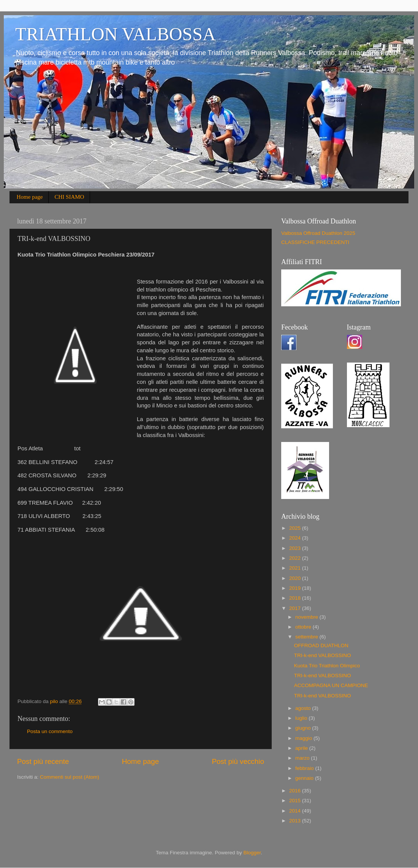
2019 (296, 588)
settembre (307, 637)
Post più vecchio (238, 761)
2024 (296, 538)
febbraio (305, 768)
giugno (304, 728)
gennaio (305, 778)
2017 (296, 608)
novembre (307, 617)
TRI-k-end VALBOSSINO (323, 655)
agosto (304, 708)
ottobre (304, 627)
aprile (302, 748)
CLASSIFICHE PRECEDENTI (315, 242)
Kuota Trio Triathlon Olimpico (327, 666)
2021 (296, 568)
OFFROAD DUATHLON (321, 645)
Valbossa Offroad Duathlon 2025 (318, 233)
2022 (296, 558)
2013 (296, 821)
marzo (303, 758)
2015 (296, 801)
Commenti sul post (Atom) (70, 777)
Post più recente (43, 761)
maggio (304, 738)
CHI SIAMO (69, 197)
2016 (296, 791)
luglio (302, 718)
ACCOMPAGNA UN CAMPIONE (331, 685)
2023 (296, 548)
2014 (296, 811)
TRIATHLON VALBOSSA (116, 34)
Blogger (252, 853)
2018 (296, 598)
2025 (296, 528)
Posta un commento (50, 731)
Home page (30, 197)
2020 (296, 578)
